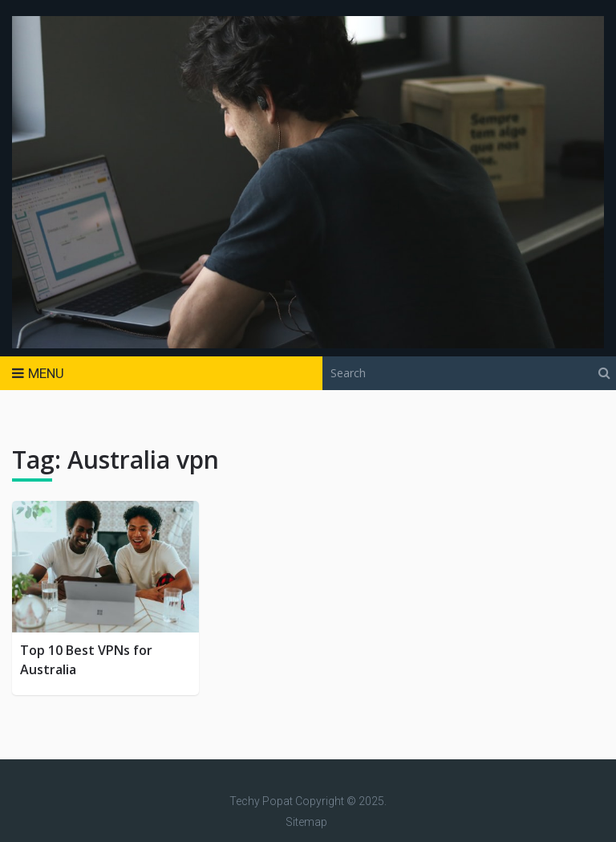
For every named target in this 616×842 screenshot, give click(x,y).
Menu (46, 373)
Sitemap (306, 822)
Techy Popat (261, 801)
